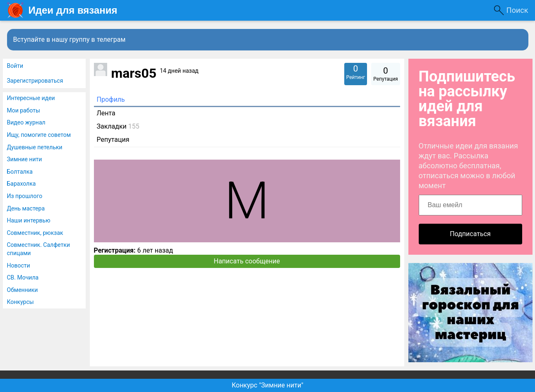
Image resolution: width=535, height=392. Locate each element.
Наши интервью (29, 220)
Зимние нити (25, 159)
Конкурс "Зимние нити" (267, 385)
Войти (15, 66)
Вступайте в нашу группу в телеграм (70, 39)
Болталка (20, 172)
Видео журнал (26, 122)
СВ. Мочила (23, 277)
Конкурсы (20, 302)
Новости (19, 265)
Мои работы (24, 110)
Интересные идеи (31, 98)
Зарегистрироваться (35, 81)
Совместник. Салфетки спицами (39, 249)
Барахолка (22, 184)
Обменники (23, 290)
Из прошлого (25, 196)
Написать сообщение (247, 261)
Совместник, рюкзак (35, 233)
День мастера (26, 208)
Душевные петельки (35, 147)
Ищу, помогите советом (39, 135)
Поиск (517, 10)
